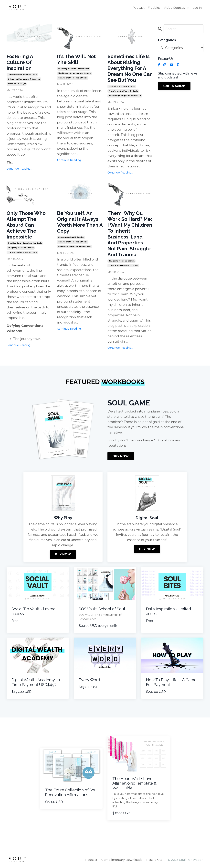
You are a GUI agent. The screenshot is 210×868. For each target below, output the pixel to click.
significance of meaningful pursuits (75, 73)
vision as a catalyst (17, 84)
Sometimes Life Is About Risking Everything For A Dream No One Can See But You (130, 68)
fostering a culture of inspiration (74, 69)
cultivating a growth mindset (122, 86)
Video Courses (177, 8)
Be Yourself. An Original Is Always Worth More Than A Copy (80, 222)
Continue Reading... (19, 169)
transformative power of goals (22, 75)
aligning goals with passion (71, 237)
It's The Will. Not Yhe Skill (76, 59)
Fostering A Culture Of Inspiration (20, 62)
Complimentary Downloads (122, 860)
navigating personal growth (21, 248)
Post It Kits (154, 860)
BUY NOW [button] (121, 456)
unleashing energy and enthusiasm (24, 79)
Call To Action (174, 86)
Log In (197, 8)
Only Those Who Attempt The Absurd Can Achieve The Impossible (26, 225)
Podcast (139, 8)
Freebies (154, 8)
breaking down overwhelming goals (25, 243)
